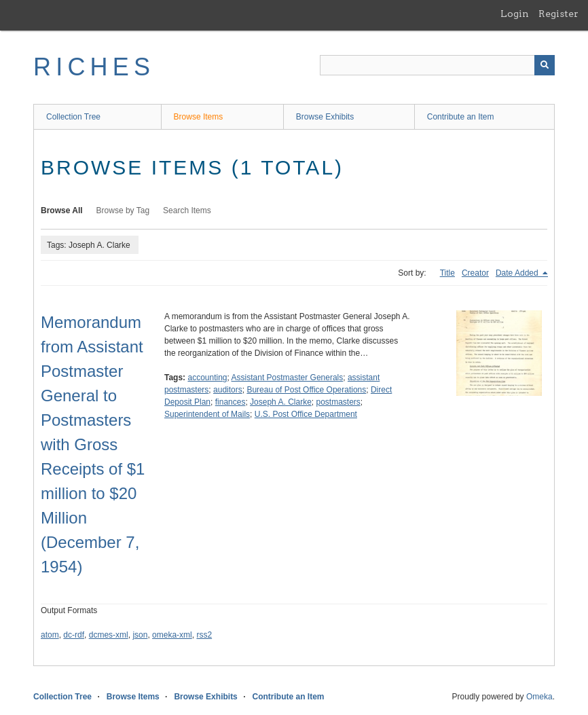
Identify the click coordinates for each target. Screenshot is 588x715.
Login (515, 14)
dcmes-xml (109, 635)
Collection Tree (73, 117)
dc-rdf (74, 635)
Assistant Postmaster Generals (288, 378)
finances (231, 402)
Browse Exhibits (325, 117)
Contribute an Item (461, 117)
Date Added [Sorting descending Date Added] (518, 273)
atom (50, 635)
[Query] (437, 65)
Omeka (539, 697)
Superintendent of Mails (207, 414)
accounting (207, 378)
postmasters (338, 402)
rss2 (204, 635)
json (140, 635)
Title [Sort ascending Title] (447, 273)
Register (558, 14)
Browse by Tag (123, 210)
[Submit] (545, 65)
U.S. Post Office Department (306, 414)
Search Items (187, 210)
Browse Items (199, 117)
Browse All (62, 210)
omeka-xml (172, 635)
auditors (228, 390)
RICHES (94, 67)
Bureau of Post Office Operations (306, 390)
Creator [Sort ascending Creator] (475, 273)
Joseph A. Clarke (281, 402)
